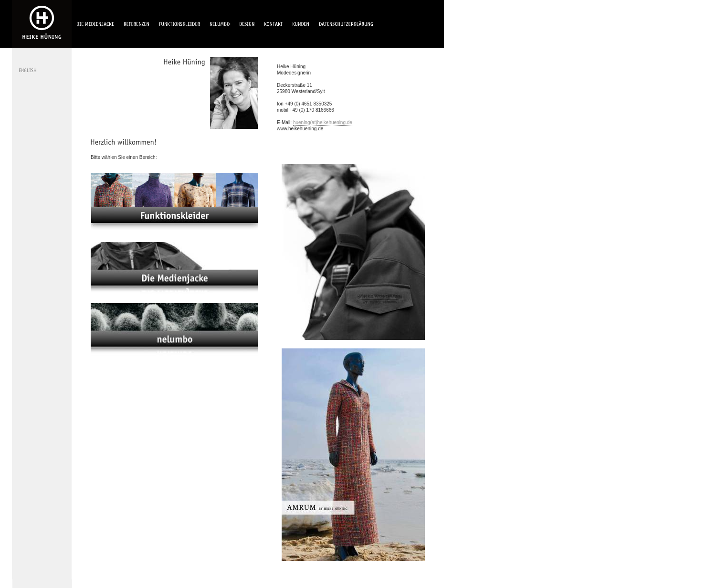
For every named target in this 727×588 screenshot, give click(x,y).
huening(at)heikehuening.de (323, 122)
